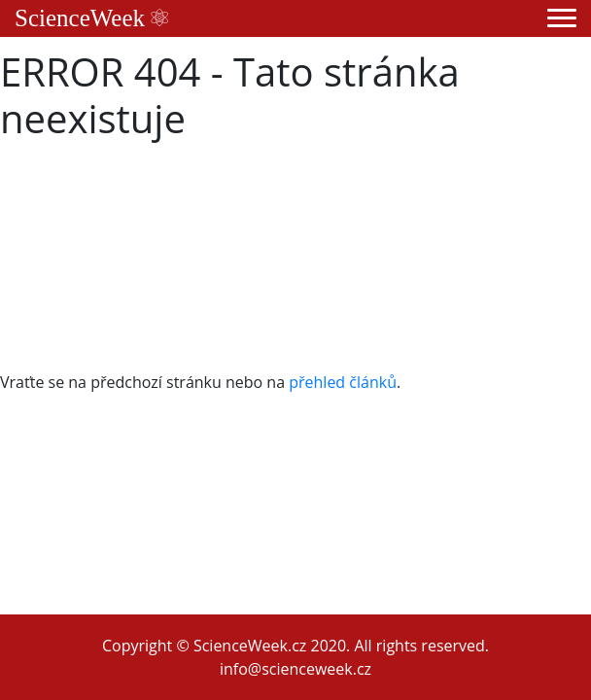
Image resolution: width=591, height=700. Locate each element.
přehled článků (343, 382)
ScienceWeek (91, 18)
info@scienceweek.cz (295, 669)
